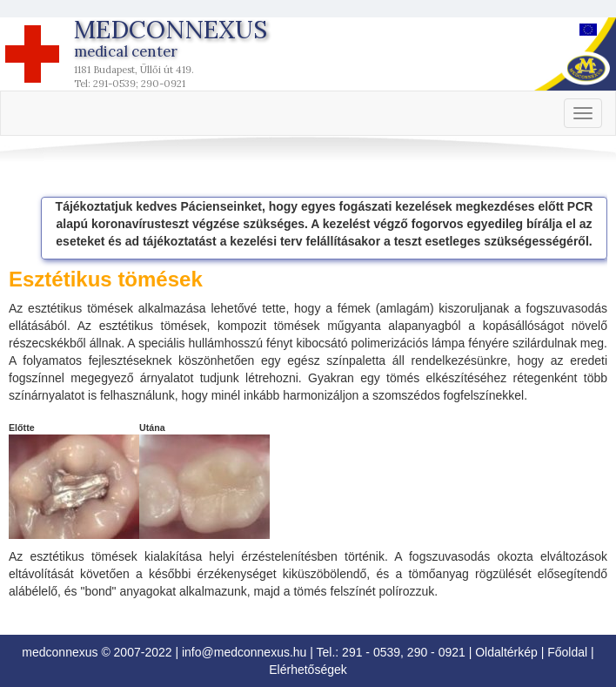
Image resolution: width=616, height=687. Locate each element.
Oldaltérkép (506, 652)
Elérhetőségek (308, 670)
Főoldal (567, 652)
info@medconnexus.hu (244, 652)
